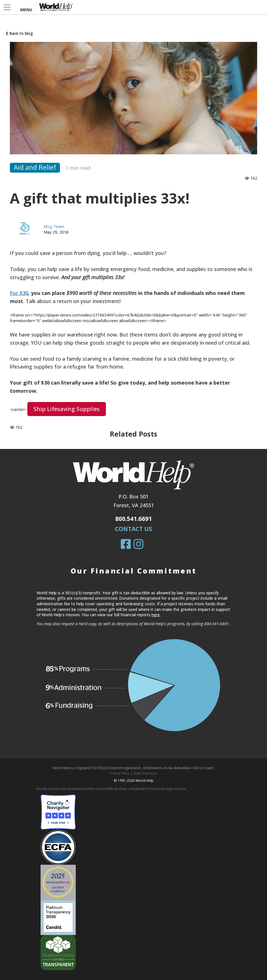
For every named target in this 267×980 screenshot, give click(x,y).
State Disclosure (145, 773)
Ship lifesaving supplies (67, 409)
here (156, 615)
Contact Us (133, 529)
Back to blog (19, 33)
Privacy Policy (120, 773)
